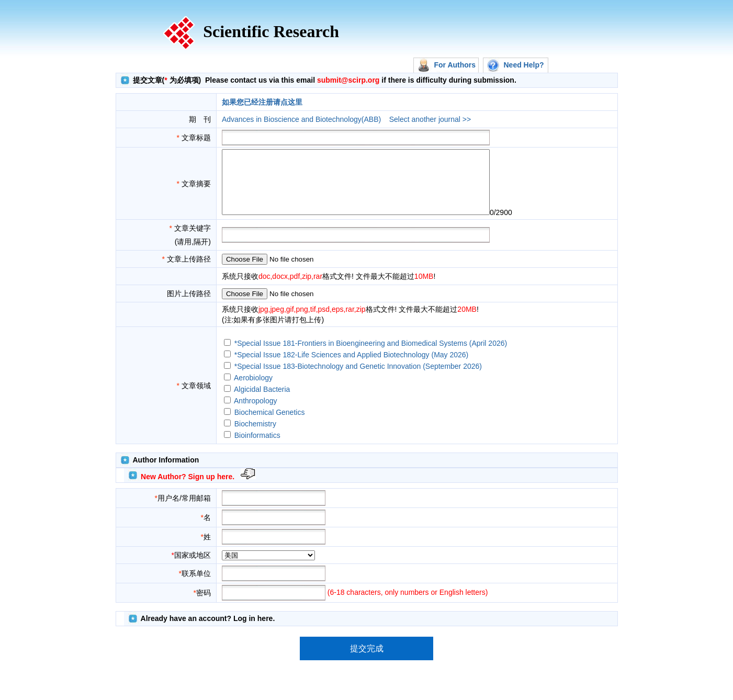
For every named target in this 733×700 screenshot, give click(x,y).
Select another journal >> (430, 119)
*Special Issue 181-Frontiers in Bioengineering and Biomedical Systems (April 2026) (371, 356)
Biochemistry (255, 436)
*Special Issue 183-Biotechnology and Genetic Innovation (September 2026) (358, 379)
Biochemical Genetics (270, 425)
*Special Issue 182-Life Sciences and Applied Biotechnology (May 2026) (352, 367)
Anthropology (256, 413)
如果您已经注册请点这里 (262, 102)
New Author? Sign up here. (188, 489)
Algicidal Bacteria (262, 402)
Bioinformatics (257, 448)
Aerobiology (253, 390)
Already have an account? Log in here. (208, 631)
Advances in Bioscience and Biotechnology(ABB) (301, 119)
